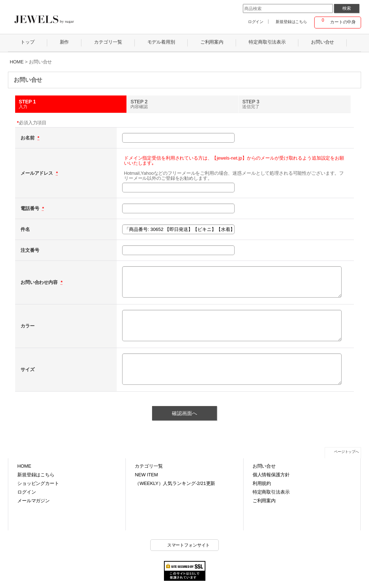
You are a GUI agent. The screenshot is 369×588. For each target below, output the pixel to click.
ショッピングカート (38, 483)
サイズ (28, 369)
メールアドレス (37, 173)
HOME (24, 466)
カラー (28, 326)
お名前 (28, 138)
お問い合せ (264, 466)
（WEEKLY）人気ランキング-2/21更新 (175, 483)
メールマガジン (34, 501)
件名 (25, 229)
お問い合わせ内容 (40, 282)
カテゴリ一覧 (149, 466)
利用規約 (262, 483)
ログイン (256, 22)
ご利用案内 (264, 501)
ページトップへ (346, 452)
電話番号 (30, 208)
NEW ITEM (146, 475)
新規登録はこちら (291, 22)
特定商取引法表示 (271, 492)
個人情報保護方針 (271, 475)
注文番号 (30, 250)
